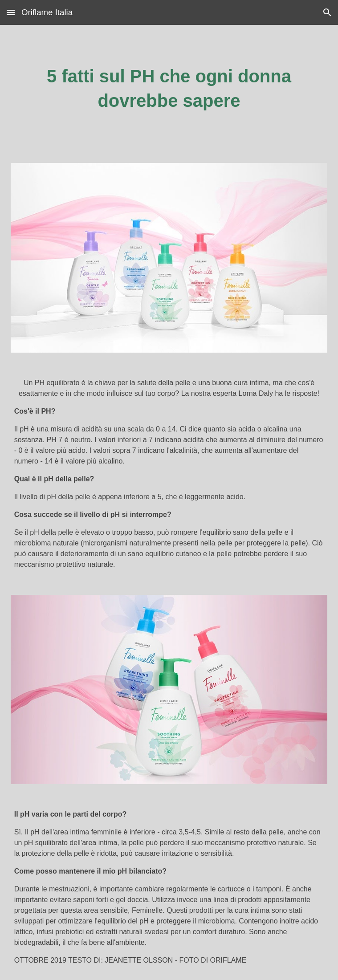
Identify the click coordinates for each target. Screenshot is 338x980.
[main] (169, 89)
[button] (11, 12)
